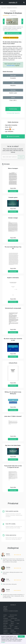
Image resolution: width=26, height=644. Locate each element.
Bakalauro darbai (16, 633)
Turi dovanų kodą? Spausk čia (13, 113)
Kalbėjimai (5, 632)
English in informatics (13, 278)
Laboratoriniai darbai (7, 620)
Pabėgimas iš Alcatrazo (12, 8)
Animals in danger (13, 218)
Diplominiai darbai (13, 615)
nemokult (13, 3)
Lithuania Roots (13, 363)
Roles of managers (13, 168)
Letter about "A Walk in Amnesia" (13, 416)
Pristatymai (17, 628)
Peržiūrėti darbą (13, 109)
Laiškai (16, 627)
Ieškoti (21, 157)
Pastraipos (5, 630)
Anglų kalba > (4, 8)
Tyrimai (5, 625)
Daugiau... (3, 642)
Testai (18, 623)
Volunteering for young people (13, 308)
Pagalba (5, 608)
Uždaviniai (11, 625)
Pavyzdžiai (5, 622)
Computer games (13, 197)
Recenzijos (6, 623)
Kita (11, 627)
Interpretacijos (11, 617)
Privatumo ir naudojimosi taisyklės (11, 611)
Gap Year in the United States (13, 445)
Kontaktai (5, 609)
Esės (4, 617)
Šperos (12, 623)
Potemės (12, 630)
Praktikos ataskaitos (7, 628)
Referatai (5, 627)
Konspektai (13, 78)
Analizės (5, 615)
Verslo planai (13, 632)
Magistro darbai (6, 633)
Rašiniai (12, 622)
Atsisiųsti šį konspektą (13, 33)
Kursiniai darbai (14, 618)
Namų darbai (17, 620)
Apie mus (5, 607)
